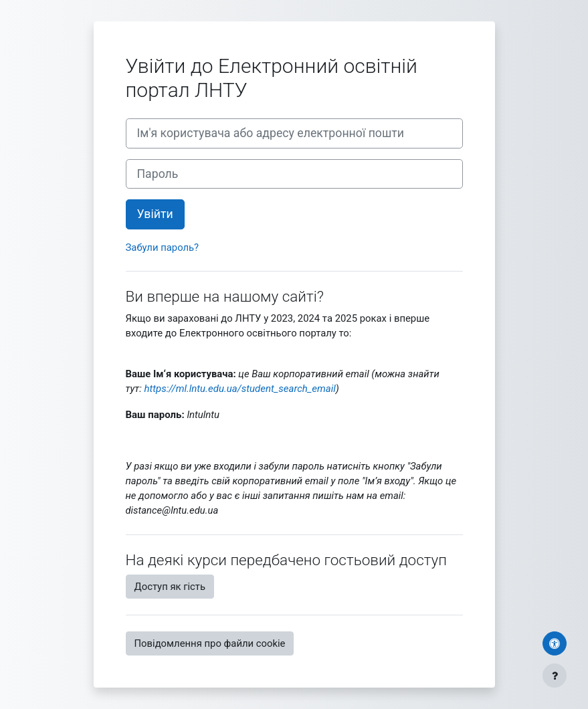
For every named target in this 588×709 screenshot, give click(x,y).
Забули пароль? (163, 247)
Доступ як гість (170, 587)
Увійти (155, 214)
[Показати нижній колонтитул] (555, 676)
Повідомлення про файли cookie (210, 643)
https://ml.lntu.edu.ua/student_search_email (239, 389)
